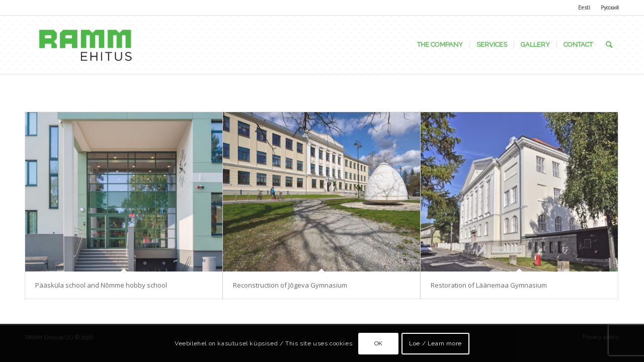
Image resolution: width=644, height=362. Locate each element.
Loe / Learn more (435, 343)
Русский (610, 8)
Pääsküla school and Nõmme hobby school (101, 285)
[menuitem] (584, 8)
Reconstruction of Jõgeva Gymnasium (290, 285)
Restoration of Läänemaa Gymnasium (489, 285)
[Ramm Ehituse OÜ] (85, 45)
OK (379, 343)
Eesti (584, 8)
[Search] (609, 45)
